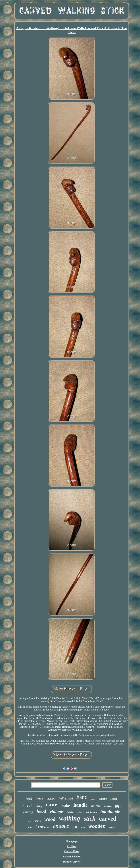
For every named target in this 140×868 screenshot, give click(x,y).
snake (65, 806)
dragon (51, 799)
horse (39, 798)
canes (93, 799)
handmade (110, 811)
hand (82, 797)
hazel (29, 799)
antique (61, 826)
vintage (56, 812)
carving (28, 812)
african (114, 799)
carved (108, 819)
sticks (112, 828)
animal (96, 806)
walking (70, 818)
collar (80, 813)
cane (52, 804)
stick (90, 819)
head (41, 811)
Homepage (72, 841)
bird (83, 828)
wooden (97, 826)
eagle (29, 821)
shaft (38, 821)
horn (70, 812)
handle (81, 805)
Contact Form (72, 851)
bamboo (108, 806)
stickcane (92, 812)
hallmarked (66, 798)
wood (50, 819)
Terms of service (72, 862)
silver (27, 805)
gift (118, 806)
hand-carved (39, 827)
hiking (39, 806)
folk (75, 827)
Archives (72, 846)
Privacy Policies (72, 857)
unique (103, 799)
